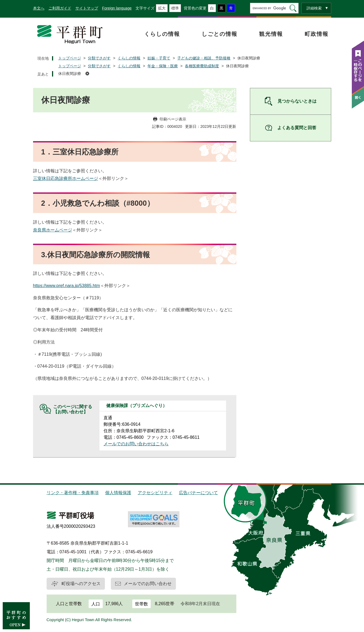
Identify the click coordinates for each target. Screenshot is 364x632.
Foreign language (117, 8)
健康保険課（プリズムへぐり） (137, 406)
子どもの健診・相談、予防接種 (204, 58)
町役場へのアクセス (81, 584)
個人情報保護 (118, 493)
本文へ (39, 8)
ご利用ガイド (60, 8)
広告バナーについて (198, 493)
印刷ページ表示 (173, 119)
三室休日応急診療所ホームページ (66, 178)
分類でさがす (99, 58)
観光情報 (271, 34)
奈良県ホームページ (53, 230)
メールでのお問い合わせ (148, 584)
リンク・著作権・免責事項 (73, 493)
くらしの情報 (162, 34)
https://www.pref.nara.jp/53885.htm (67, 286)
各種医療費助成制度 (202, 66)
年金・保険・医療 (163, 66)
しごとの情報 (220, 34)
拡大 (162, 8)
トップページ (70, 58)
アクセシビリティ (155, 493)
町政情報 (317, 34)
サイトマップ (87, 8)
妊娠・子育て (159, 58)
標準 (175, 8)
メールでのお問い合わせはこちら (136, 444)
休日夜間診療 (70, 74)
